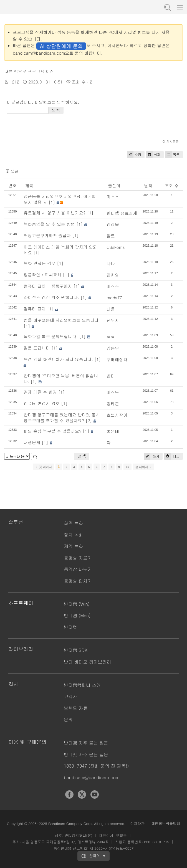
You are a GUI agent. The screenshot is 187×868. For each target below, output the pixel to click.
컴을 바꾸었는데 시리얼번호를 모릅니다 (61, 320)
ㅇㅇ (111, 337)
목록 (172, 155)
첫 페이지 (43, 467)
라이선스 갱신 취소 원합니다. (51, 297)
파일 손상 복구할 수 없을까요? (52, 431)
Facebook (69, 794)
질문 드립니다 (37, 348)
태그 (172, 456)
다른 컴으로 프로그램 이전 (29, 71)
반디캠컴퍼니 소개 (82, 685)
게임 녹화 (73, 546)
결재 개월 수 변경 (40, 392)
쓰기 (151, 456)
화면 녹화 (73, 523)
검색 (82, 456)
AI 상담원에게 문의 (61, 46)
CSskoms (116, 247)
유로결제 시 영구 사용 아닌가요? (55, 213)
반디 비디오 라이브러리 (88, 662)
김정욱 (113, 224)
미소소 (113, 197)
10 (127, 467)
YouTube (95, 794)
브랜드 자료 (76, 708)
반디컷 (70, 627)
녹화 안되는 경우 (40, 263)
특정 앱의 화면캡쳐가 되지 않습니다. (58, 359)
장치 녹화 (73, 535)
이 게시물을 (170, 141)
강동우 (113, 348)
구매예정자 (117, 359)
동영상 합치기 (78, 581)
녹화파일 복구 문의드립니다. (51, 336)
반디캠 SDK (76, 650)
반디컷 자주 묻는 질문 (86, 754)
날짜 (148, 185)
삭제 (153, 155)
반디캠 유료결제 (122, 213)
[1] (52, 202)
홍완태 (113, 431)
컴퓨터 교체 (35, 309)
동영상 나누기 (78, 569)
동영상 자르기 (78, 558)
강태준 (113, 403)
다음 (111, 309)
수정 (134, 155)
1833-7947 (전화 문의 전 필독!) (96, 766)
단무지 (113, 320)
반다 (111, 376)
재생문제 (32, 442)
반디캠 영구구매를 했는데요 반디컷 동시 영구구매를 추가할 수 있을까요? (62, 417)
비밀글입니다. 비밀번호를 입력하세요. (43, 102)
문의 (68, 719)
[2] (89, 420)
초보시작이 (117, 415)
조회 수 (172, 185)
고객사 (70, 696)
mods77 (114, 298)
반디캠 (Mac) (77, 615)
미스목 (113, 392)
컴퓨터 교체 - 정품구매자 (48, 286)
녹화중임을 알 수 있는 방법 (49, 224)
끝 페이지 (144, 467)
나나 (111, 263)
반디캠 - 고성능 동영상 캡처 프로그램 (32, 7)
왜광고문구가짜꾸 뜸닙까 (47, 235)
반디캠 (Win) (77, 604)
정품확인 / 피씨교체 (42, 274)
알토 (111, 236)
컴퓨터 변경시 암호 (42, 403)
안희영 (113, 275)
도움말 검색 (167, 7)
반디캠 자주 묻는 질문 (86, 743)
